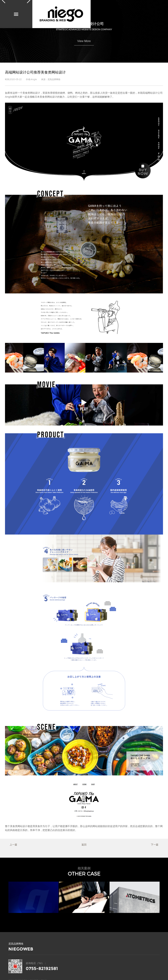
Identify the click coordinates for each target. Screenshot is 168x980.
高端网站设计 (150, 93)
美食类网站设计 (31, 93)
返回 (84, 845)
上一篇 (13, 845)
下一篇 (155, 845)
